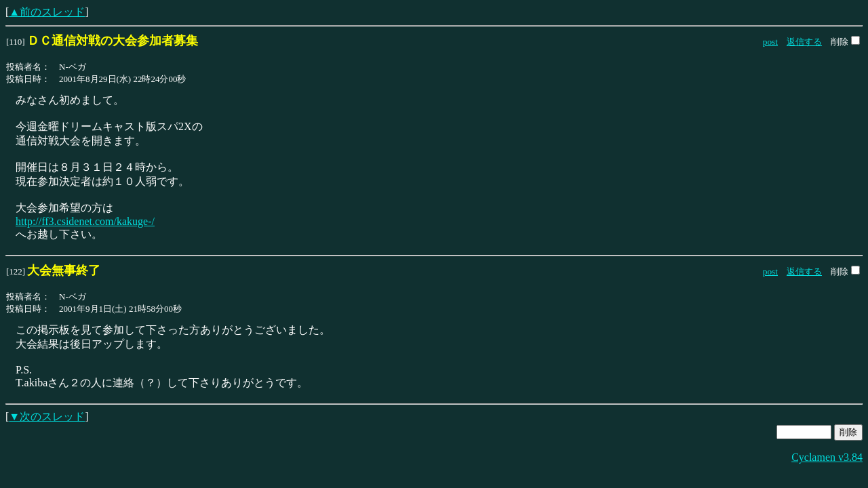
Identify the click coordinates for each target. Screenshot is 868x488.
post (770, 42)
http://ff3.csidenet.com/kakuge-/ (85, 221)
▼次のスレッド (47, 416)
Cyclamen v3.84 (827, 457)
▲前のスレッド (47, 12)
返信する (804, 42)
